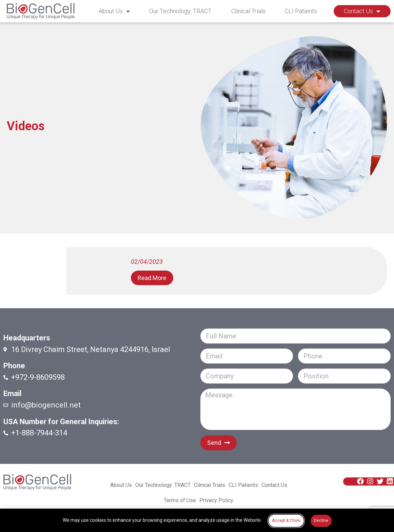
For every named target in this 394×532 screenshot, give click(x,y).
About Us (114, 11)
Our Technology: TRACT (180, 11)
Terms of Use (180, 501)
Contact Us (362, 11)
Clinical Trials (248, 11)
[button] (152, 278)
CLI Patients (301, 11)
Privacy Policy (216, 501)
